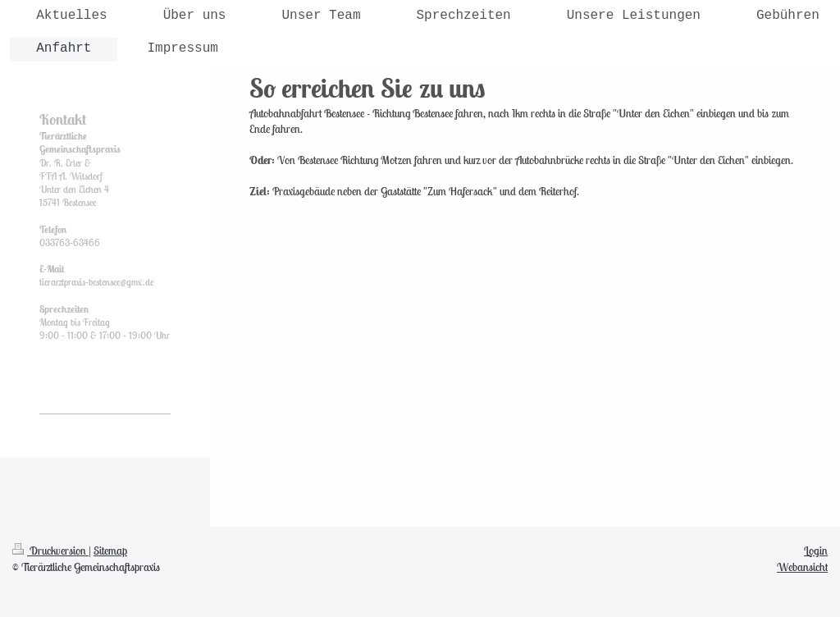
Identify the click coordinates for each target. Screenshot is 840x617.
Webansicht (802, 567)
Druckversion (50, 551)
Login (816, 551)
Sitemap (110, 551)
